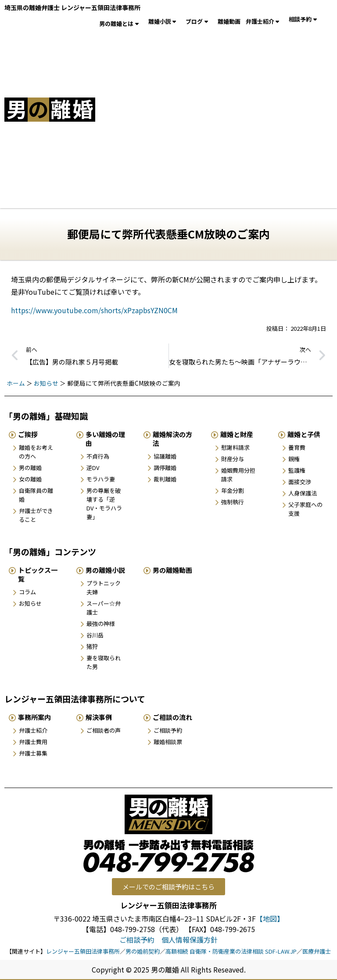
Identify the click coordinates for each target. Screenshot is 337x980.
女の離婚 (30, 479)
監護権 (297, 470)
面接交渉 (300, 482)
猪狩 (92, 646)
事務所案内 (34, 717)
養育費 (297, 447)
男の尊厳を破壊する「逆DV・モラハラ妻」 (104, 504)
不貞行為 (98, 456)
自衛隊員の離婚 (36, 495)
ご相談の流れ (172, 717)
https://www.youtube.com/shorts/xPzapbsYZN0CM (94, 310)
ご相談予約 (168, 730)
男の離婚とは (121, 24)
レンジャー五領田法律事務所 (83, 951)
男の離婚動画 (172, 570)
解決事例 (99, 717)
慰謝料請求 (235, 447)
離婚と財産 (237, 434)
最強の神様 (101, 624)
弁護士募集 (33, 753)
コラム (27, 592)
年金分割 (233, 490)
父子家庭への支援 (305, 509)
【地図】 (270, 919)
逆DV (93, 468)
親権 (294, 459)
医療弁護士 (317, 951)
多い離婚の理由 (105, 439)
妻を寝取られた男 (104, 662)
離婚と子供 (304, 434)
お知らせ (46, 383)
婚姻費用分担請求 (238, 475)
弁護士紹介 (265, 22)
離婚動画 (229, 21)
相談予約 (305, 19)
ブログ (199, 22)
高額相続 (177, 951)
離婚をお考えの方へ (36, 452)
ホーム (16, 383)
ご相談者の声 (104, 730)
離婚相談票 (168, 742)
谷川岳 (95, 635)
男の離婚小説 (105, 570)
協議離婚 (165, 456)
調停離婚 (165, 468)
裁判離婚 (165, 479)
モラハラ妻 (101, 479)
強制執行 (233, 502)
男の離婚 (30, 468)
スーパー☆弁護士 (104, 608)
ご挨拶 (28, 434)
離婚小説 (165, 22)
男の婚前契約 (143, 951)
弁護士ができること (36, 515)
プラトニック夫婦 (104, 588)
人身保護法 (303, 493)
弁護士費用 (33, 742)
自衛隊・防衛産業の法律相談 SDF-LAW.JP (243, 951)
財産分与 (233, 459)
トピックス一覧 (38, 574)
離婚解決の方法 (172, 439)
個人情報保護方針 (190, 940)
